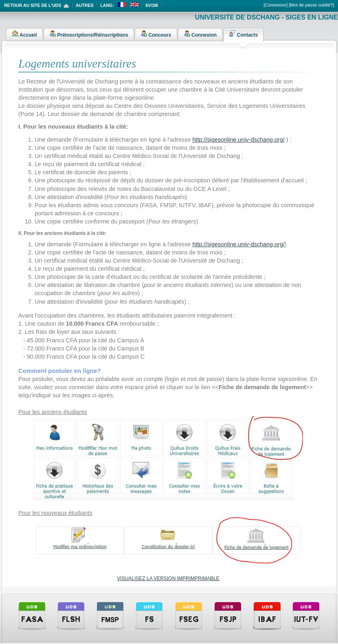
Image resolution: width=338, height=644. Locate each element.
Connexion (200, 33)
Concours (156, 33)
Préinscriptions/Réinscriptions (89, 33)
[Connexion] (276, 5)
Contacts (243, 33)
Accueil (24, 33)
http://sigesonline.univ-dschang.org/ (239, 140)
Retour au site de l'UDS (33, 5)
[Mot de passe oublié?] (311, 5)
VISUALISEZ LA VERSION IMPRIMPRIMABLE (168, 578)
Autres (84, 5)
